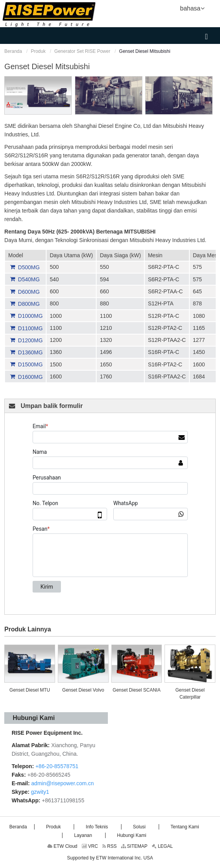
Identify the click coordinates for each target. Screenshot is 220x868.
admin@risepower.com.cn (63, 783)
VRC (90, 846)
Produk (38, 51)
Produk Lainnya (28, 629)
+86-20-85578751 (56, 766)
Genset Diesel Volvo (83, 690)
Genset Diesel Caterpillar (190, 694)
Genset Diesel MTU (30, 690)
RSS (110, 846)
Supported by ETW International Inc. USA (110, 858)
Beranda (13, 51)
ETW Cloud (62, 846)
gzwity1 (40, 792)
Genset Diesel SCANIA (136, 690)
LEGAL (162, 846)
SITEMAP (134, 846)
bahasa (192, 8)
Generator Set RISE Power (82, 51)
